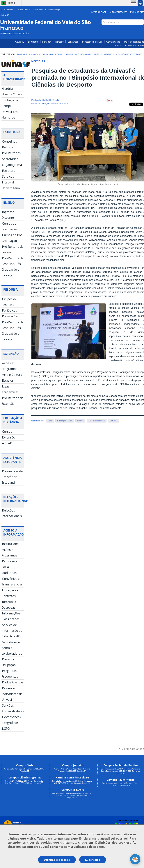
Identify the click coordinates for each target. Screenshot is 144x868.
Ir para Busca (40, 10)
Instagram (131, 29)
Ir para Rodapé (56, 10)
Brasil (12, 3)
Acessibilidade (99, 12)
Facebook (136, 29)
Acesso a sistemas (135, 45)
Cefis (50, 421)
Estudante (33, 42)
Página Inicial (24, 54)
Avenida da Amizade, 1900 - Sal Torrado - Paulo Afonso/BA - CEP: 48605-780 (120, 784)
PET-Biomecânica (97, 421)
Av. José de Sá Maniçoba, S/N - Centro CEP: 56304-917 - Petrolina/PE (24, 770)
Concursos (73, 42)
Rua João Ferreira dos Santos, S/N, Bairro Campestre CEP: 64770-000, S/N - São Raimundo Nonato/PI (72, 782)
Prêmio (80, 421)
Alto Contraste (118, 12)
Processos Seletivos (92, 42)
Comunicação (113, 42)
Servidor (47, 42)
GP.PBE (113, 421)
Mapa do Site (137, 12)
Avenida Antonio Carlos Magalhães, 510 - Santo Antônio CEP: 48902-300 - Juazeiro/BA (72, 770)
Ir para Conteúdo (8, 10)
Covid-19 (20, 42)
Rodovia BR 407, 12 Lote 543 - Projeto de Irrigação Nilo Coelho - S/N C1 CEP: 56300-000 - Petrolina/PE (24, 782)
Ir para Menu (25, 10)
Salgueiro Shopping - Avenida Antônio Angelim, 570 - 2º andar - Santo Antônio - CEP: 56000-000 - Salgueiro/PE (72, 796)
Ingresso (59, 42)
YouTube (142, 29)
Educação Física (65, 421)
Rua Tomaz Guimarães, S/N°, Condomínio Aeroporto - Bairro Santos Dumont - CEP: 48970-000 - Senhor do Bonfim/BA (120, 771)
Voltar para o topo (133, 749)
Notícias (37, 54)
